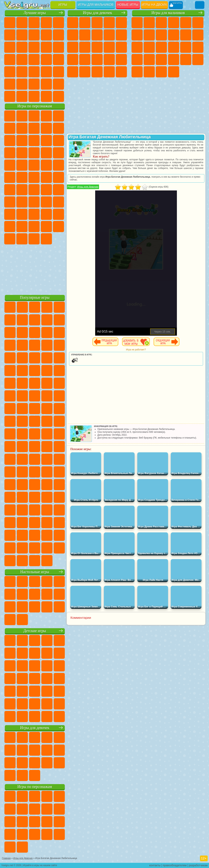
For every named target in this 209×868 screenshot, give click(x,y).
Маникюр (109, 60)
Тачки (34, 153)
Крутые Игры (34, 84)
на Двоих (58, 23)
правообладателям (175, 865)
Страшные (34, 47)
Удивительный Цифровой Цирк (46, 239)
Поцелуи (109, 47)
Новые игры (128, 5)
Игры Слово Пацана (34, 227)
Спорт (58, 35)
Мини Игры (10, 72)
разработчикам (198, 865)
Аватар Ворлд (10, 227)
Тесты (121, 23)
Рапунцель (85, 60)
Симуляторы (34, 23)
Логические (46, 47)
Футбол (149, 23)
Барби (109, 23)
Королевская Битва (198, 23)
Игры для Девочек (88, 187)
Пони (73, 23)
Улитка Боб (22, 128)
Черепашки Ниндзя (161, 35)
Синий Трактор (10, 190)
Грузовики (198, 35)
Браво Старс (58, 190)
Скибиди (10, 239)
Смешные (10, 47)
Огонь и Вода (97, 23)
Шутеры (149, 72)
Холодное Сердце (121, 35)
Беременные (73, 60)
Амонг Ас (46, 190)
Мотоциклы (174, 35)
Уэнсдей (46, 227)
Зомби (186, 23)
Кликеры (58, 47)
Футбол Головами (22, 96)
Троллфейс (46, 128)
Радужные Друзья (46, 214)
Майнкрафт (137, 35)
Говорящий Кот (46, 116)
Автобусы (137, 72)
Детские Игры (46, 23)
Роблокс (10, 214)
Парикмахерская (97, 47)
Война (34, 96)
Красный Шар (34, 128)
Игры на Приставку (58, 96)
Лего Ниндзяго (58, 116)
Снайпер (161, 47)
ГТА (174, 60)
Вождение (10, 96)
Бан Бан (58, 227)
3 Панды (22, 153)
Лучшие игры (35, 13)
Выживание (137, 60)
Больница (97, 60)
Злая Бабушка (10, 141)
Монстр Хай (73, 35)
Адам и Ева (10, 177)
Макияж (73, 72)
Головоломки (58, 72)
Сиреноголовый (34, 190)
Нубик (22, 214)
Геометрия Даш (46, 35)
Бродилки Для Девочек (85, 35)
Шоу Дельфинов (10, 153)
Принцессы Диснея (85, 72)
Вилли (10, 116)
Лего (22, 141)
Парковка (137, 23)
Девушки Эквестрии (85, 23)
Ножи (34, 60)
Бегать (161, 72)
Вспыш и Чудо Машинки (46, 153)
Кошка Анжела (109, 35)
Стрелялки (174, 72)
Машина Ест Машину (161, 60)
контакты (155, 865)
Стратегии (161, 23)
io (22, 47)
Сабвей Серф (34, 141)
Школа (46, 84)
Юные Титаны (58, 177)
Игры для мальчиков (96, 5)
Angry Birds (46, 141)
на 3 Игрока (10, 84)
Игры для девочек (97, 13)
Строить (46, 96)
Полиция (186, 47)
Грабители (149, 60)
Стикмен (186, 35)
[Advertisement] (35, 269)
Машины (149, 35)
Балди (34, 202)
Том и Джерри (46, 177)
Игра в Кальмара (10, 202)
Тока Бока (58, 214)
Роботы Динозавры (198, 47)
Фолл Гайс (22, 190)
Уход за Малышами (109, 72)
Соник (58, 153)
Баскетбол (58, 84)
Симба (22, 227)
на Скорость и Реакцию (22, 72)
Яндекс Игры (22, 35)
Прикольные (58, 60)
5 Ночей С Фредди (10, 128)
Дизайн (121, 72)
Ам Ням (58, 141)
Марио (34, 165)
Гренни (46, 202)
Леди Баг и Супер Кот (58, 128)
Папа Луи (121, 47)
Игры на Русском (22, 60)
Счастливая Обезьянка (34, 177)
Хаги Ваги (58, 202)
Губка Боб (22, 116)
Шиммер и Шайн (22, 177)
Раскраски (97, 35)
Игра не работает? (136, 350)
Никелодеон (22, 84)
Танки (174, 23)
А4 (22, 202)
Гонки (149, 47)
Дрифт (198, 60)
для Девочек (22, 23)
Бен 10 (186, 60)
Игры (63, 5)
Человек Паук (46, 165)
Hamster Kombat (34, 239)
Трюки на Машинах (34, 72)
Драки (137, 47)
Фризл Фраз (58, 165)
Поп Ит (34, 35)
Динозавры (46, 60)
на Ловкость (10, 35)
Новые (10, 23)
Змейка (46, 72)
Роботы (174, 47)
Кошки (73, 47)
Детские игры (35, 631)
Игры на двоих (154, 5)
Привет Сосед (34, 214)
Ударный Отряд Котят (22, 165)
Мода (97, 72)
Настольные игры (35, 572)
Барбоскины (10, 165)
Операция (121, 60)
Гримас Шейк (22, 239)
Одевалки (85, 47)
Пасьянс (10, 60)
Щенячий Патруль (34, 116)
